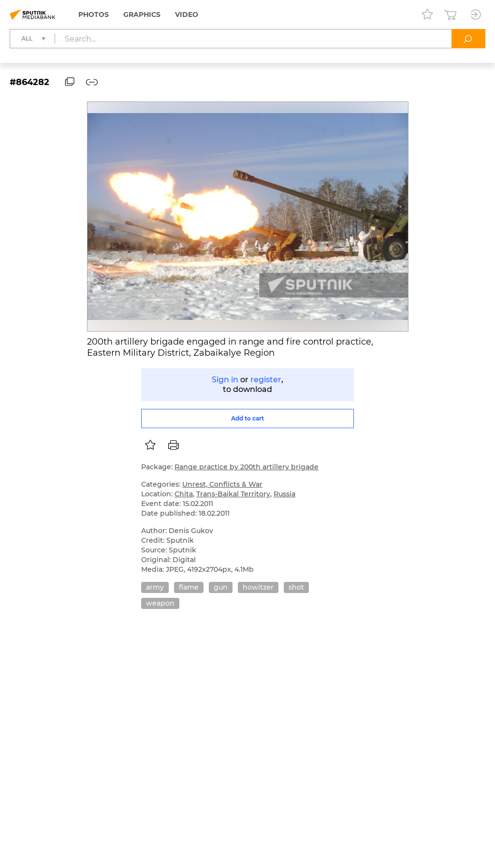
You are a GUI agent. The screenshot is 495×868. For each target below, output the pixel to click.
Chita (184, 494)
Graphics (142, 14)
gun (221, 587)
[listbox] (150, 445)
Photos (94, 14)
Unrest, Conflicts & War (222, 484)
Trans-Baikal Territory (233, 494)
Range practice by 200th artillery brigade (247, 467)
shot (296, 587)
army (155, 587)
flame (189, 587)
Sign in (225, 380)
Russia (284, 494)
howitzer (258, 587)
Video (187, 14)
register (266, 380)
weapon (160, 603)
